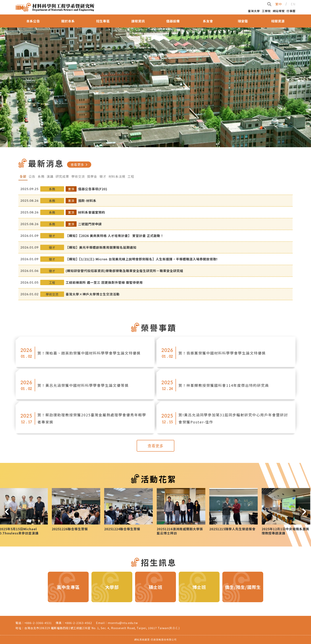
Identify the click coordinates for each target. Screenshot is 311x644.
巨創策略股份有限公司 (164, 640)
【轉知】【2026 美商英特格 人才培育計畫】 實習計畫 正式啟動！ (115, 236)
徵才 (103, 176)
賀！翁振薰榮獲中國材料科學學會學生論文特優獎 (222, 353)
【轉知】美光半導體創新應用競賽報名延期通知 (101, 247)
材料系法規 (117, 176)
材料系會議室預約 (92, 212)
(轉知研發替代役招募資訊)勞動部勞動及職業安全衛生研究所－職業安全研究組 (124, 271)
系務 (41, 176)
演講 (50, 176)
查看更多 (80, 165)
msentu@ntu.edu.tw (123, 623)
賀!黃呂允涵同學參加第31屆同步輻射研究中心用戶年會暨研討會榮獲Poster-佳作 (233, 418)
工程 (131, 176)
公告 (32, 176)
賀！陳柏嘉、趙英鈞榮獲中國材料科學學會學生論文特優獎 (89, 353)
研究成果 (62, 176)
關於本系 (68, 21)
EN (293, 4)
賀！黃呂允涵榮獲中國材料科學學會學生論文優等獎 (83, 385)
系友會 (208, 21)
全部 (23, 176)
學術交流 (78, 176)
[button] (7, 512)
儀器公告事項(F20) (93, 189)
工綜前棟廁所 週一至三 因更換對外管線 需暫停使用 (104, 282)
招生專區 (103, 21)
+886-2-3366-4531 (38, 623)
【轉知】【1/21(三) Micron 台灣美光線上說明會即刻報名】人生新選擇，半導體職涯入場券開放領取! (142, 259)
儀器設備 (173, 21)
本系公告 (33, 21)
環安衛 (243, 21)
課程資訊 (138, 21)
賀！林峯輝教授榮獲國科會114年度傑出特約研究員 (224, 385)
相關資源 (278, 21)
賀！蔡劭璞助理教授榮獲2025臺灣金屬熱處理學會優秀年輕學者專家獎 (92, 418)
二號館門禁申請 (90, 224)
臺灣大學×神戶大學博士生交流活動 (93, 294)
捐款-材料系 (87, 201)
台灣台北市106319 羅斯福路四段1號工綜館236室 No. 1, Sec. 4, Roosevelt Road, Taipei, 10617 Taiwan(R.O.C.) (102, 628)
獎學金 (92, 176)
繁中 (279, 4)
